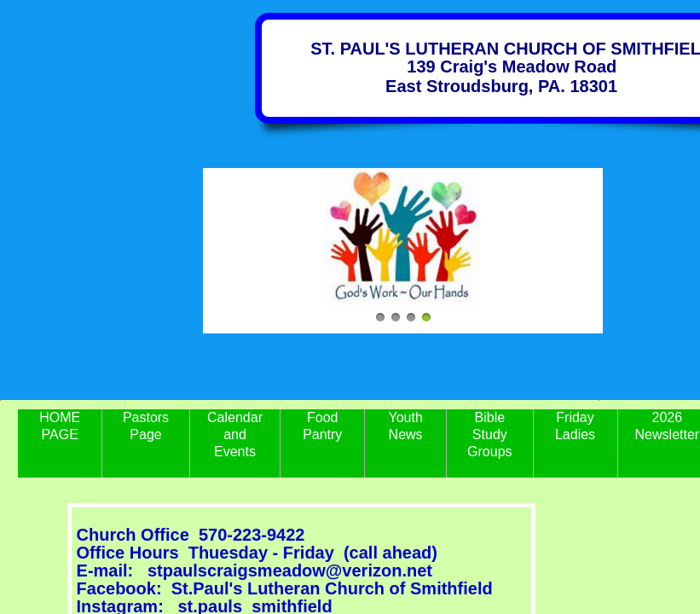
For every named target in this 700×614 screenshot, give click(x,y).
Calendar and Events (235, 434)
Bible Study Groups (489, 434)
